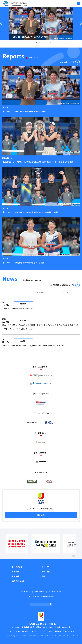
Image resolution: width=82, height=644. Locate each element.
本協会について (18, 581)
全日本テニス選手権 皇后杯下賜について (34, 308)
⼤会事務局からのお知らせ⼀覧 (61, 285)
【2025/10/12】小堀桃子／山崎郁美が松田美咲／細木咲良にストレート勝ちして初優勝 (38, 162)
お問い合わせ (41, 515)
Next (77, 544)
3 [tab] (42, 42)
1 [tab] (37, 42)
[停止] (74, 556)
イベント (67, 292)
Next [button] (81, 26)
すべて (15, 292)
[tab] (15, 293)
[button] (79, 3)
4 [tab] (45, 42)
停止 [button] (50, 42)
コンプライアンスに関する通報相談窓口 (41, 596)
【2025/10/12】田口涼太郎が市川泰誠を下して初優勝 (24, 111)
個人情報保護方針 (55, 592)
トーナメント (17, 567)
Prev (5, 544)
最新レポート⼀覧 (67, 62)
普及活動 (15, 576)
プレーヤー (46, 567)
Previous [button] (1, 26)
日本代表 (15, 571)
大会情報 (40, 292)
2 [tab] (40, 42)
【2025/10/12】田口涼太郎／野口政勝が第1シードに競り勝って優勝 (30, 212)
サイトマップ (25, 592)
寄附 (43, 576)
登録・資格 (46, 571)
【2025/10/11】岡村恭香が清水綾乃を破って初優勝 (23, 263)
